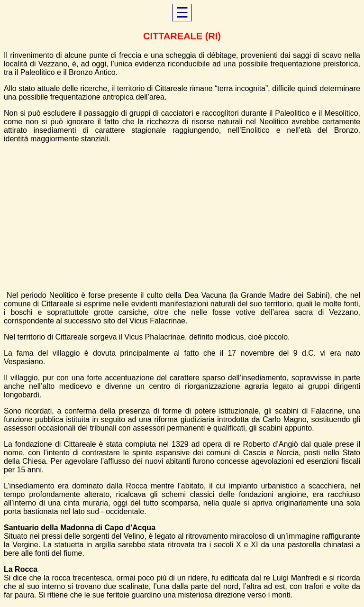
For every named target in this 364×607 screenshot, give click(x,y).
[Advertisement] (182, 217)
